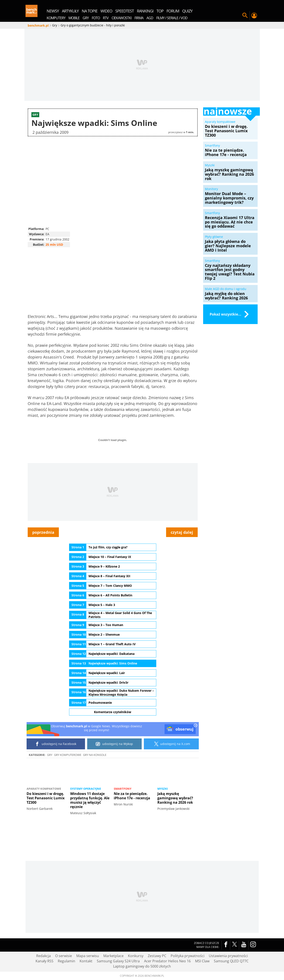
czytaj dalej (182, 532)
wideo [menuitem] (106, 11)
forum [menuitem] (173, 11)
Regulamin (66, 961)
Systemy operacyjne (86, 789)
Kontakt (86, 961)
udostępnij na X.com (171, 744)
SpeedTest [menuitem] (125, 11)
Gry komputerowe (68, 755)
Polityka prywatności (188, 956)
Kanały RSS (44, 961)
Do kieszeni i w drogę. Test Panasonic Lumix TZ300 (46, 798)
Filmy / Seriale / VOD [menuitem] (172, 18)
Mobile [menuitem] (74, 18)
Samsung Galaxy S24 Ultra (118, 961)
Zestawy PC (157, 956)
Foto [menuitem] (96, 18)
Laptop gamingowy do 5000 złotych (142, 966)
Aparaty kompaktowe (44, 789)
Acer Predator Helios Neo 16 (167, 961)
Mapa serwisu (88, 956)
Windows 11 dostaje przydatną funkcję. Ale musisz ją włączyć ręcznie (90, 800)
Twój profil (254, 15)
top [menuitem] (160, 11)
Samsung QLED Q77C (231, 961)
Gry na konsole (95, 755)
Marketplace (113, 956)
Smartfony (123, 789)
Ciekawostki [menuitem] (122, 18)
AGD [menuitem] (150, 18)
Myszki (163, 789)
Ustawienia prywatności (228, 956)
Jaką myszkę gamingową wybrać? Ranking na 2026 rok (175, 798)
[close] (196, 726)
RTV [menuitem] (106, 18)
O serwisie (64, 956)
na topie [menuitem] (90, 11)
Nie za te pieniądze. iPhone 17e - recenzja (132, 796)
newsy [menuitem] (53, 11)
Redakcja (43, 956)
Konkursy (136, 956)
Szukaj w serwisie (245, 15)
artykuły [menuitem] (70, 11)
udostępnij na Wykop (114, 744)
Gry (50, 755)
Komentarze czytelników (113, 712)
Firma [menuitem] (139, 18)
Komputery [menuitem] (56, 18)
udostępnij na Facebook (56, 744)
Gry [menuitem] (86, 18)
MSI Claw (202, 961)
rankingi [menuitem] (145, 11)
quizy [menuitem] (187, 11)
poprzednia (43, 532)
